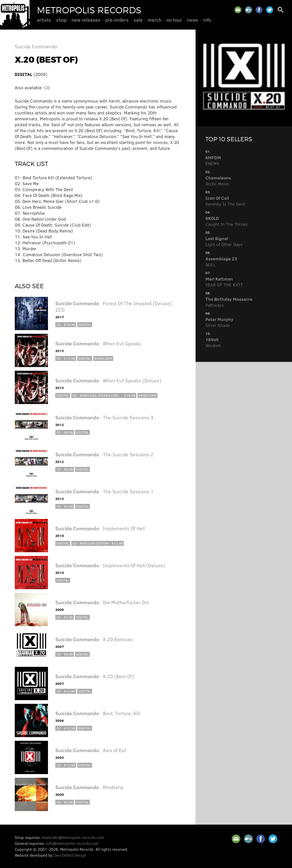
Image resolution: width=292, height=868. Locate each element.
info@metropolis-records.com (72, 843)
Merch (154, 20)
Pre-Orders (117, 20)
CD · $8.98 (65, 432)
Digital (85, 325)
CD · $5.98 (65, 802)
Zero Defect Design (70, 855)
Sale (138, 20)
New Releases (86, 20)
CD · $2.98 (65, 617)
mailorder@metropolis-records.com (73, 837)
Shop (61, 20)
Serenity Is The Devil (225, 201)
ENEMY (213, 160)
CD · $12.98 (66, 358)
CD (47, 88)
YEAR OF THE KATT (224, 282)
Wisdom (213, 342)
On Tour (174, 20)
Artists (44, 20)
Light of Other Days (224, 241)
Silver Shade (219, 322)
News (193, 20)
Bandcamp (103, 358)
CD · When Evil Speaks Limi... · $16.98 (104, 395)
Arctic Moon (218, 181)
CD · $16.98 (66, 325)
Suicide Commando (36, 46)
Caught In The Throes (227, 221)
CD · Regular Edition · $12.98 (98, 543)
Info (207, 20)
